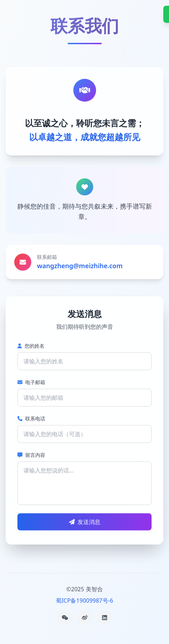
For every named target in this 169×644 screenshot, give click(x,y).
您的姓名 (31, 346)
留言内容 (31, 455)
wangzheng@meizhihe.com (80, 266)
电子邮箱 (31, 382)
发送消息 (85, 522)
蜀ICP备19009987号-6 (84, 600)
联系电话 (31, 418)
